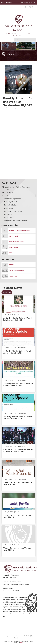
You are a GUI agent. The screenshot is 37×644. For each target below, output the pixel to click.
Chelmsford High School (13, 199)
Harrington (8, 214)
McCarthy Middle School (13, 202)
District (3, 3)
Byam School (9, 208)
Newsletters (23, 108)
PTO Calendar (8, 192)
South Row (8, 218)
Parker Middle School (12, 205)
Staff (33, 3)
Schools (9, 3)
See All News (7, 292)
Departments (25, 3)
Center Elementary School (13, 211)
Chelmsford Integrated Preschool (16, 221)
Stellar (22, 642)
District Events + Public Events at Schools (16, 188)
